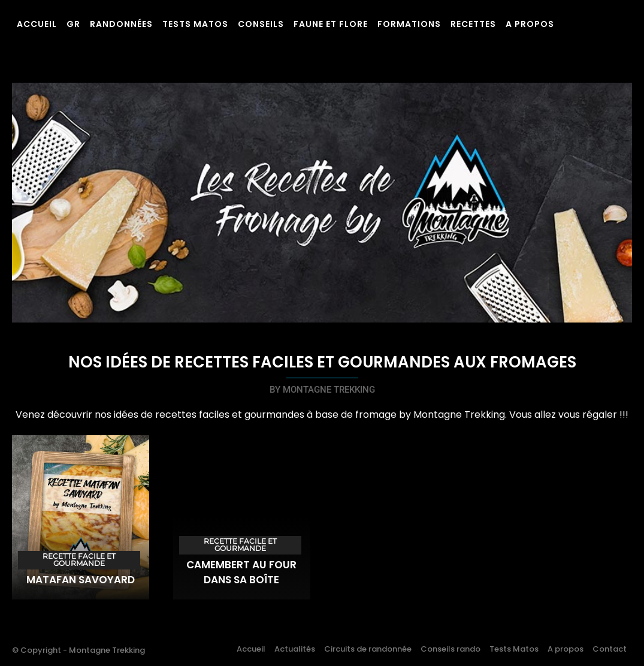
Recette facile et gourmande (79, 560)
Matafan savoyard (81, 580)
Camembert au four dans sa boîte (241, 572)
